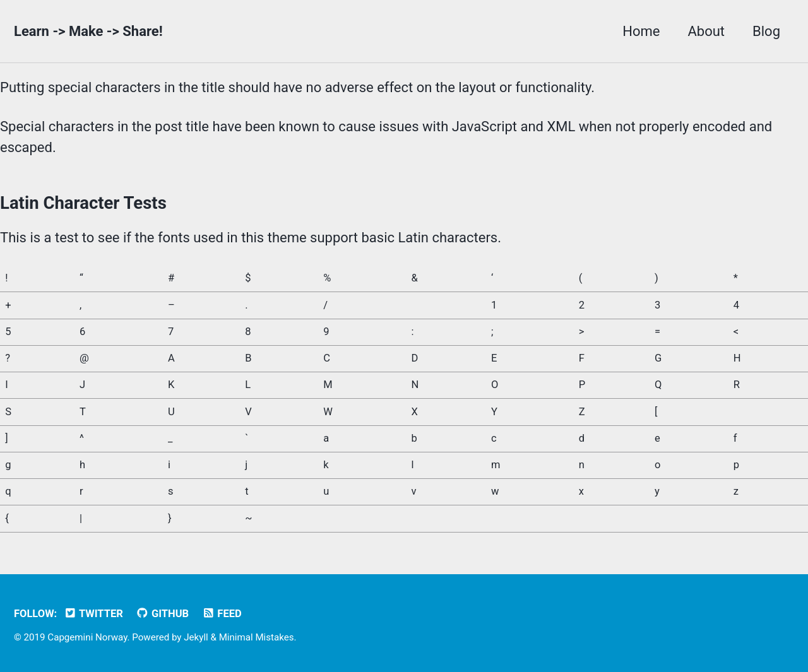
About (706, 31)
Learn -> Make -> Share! (88, 31)
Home (641, 31)
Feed (222, 614)
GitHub (162, 614)
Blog (766, 31)
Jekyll (196, 637)
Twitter (93, 614)
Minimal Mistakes (257, 637)
